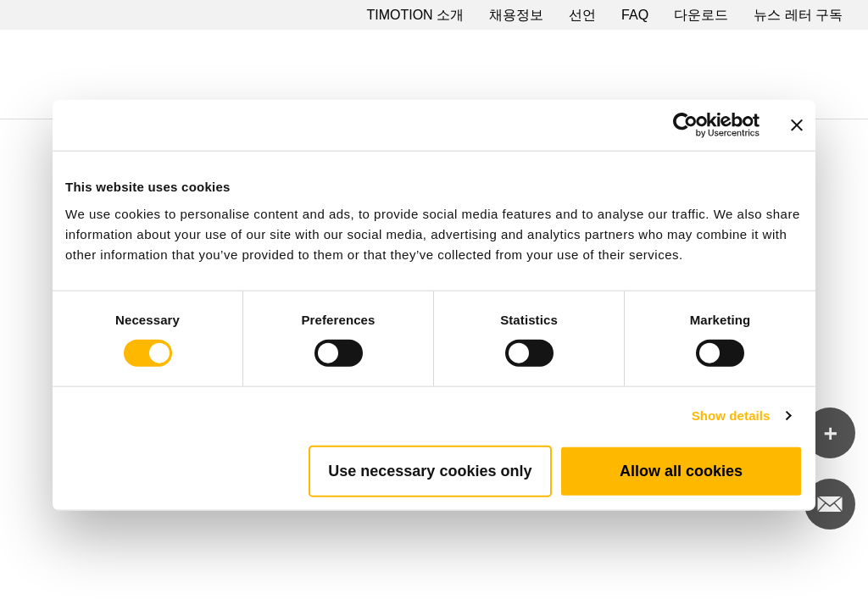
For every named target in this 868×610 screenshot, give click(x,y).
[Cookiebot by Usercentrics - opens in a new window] (685, 125)
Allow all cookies (681, 470)
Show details (731, 416)
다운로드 (701, 15)
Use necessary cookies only (430, 470)
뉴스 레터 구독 (798, 15)
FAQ (635, 15)
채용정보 (516, 15)
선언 (582, 15)
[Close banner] (797, 125)
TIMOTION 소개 (415, 15)
